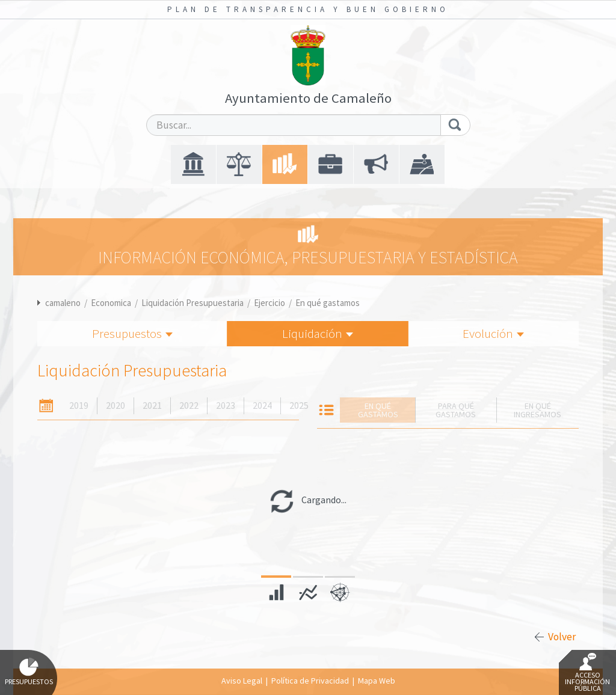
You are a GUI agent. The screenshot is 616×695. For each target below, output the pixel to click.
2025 (299, 406)
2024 (262, 406)
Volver (562, 637)
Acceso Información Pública (587, 673)
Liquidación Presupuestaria (192, 303)
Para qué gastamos (456, 410)
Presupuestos (132, 333)
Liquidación (318, 333)
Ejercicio (269, 303)
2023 (226, 406)
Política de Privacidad (310, 681)
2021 (152, 406)
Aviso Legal (242, 681)
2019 (79, 406)
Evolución (493, 333)
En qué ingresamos (537, 410)
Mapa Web (377, 681)
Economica (111, 303)
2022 (189, 406)
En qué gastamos (328, 303)
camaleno (63, 303)
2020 (115, 406)
